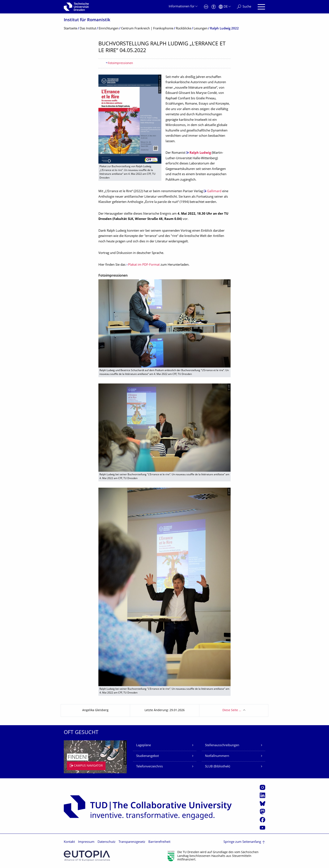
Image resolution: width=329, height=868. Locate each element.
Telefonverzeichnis (149, 767)
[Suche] (244, 7)
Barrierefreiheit (159, 842)
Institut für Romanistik (87, 20)
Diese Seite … (232, 710)
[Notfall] (206, 7)
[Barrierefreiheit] (214, 7)
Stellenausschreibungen (222, 745)
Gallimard (214, 191)
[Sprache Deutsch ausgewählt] (225, 7)
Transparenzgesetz (132, 842)
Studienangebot (148, 756)
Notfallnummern (217, 756)
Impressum (86, 842)
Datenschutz (106, 842)
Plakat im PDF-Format (144, 265)
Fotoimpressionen (120, 63)
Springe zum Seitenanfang (242, 842)
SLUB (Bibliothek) (217, 767)
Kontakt (69, 842)
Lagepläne (144, 745)
